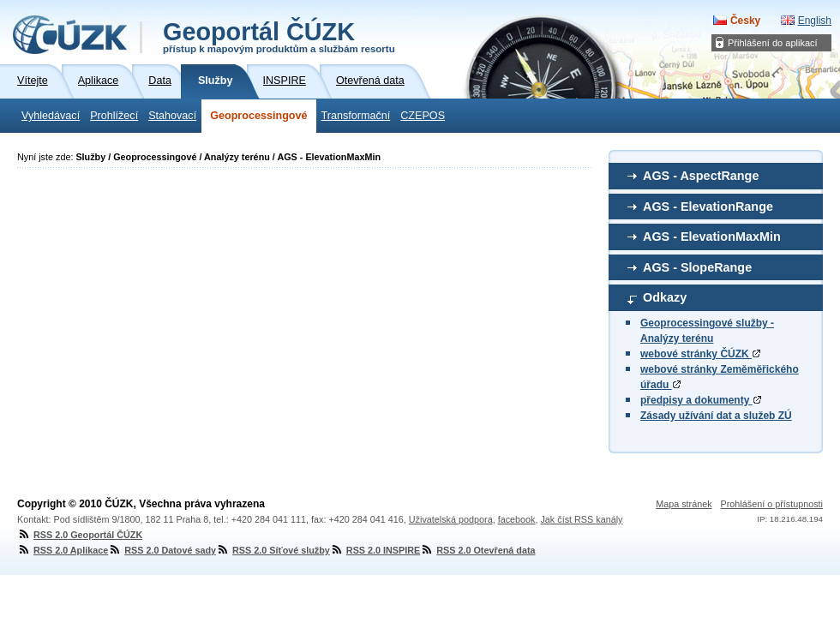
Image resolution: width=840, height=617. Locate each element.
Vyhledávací (51, 116)
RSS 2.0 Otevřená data (477, 550)
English (815, 21)
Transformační (356, 116)
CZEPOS (423, 116)
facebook (517, 519)
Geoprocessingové (258, 116)
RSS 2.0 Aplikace (63, 550)
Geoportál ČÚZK (279, 36)
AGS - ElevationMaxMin (712, 237)
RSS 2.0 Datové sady (162, 550)
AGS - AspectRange (701, 176)
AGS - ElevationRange (708, 207)
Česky (745, 21)
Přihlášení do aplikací (773, 43)
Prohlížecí (114, 116)
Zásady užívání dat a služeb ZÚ (716, 416)
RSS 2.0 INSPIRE (375, 550)
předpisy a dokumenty (701, 400)
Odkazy (665, 297)
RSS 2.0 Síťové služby (273, 550)
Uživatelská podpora (451, 519)
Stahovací (172, 116)
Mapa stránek (684, 504)
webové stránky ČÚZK (700, 354)
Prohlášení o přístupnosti (772, 504)
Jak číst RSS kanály (581, 519)
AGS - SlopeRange (697, 267)
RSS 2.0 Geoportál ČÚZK (80, 535)
